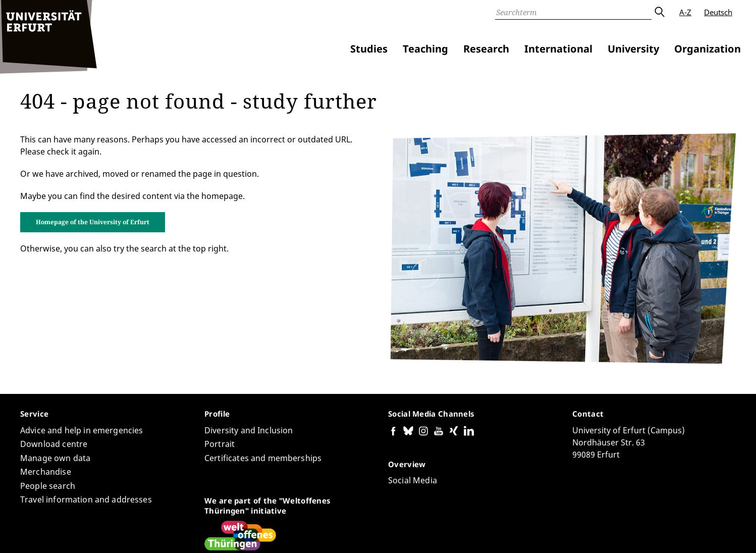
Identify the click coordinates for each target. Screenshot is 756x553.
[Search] (573, 12)
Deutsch (718, 12)
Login (726, 532)
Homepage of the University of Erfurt (93, 210)
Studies (369, 49)
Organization (708, 49)
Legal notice (690, 532)
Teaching (425, 49)
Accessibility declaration (570, 532)
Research (486, 49)
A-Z (685, 12)
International (558, 49)
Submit (659, 12)
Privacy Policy (640, 532)
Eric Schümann (139, 516)
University (633, 49)
